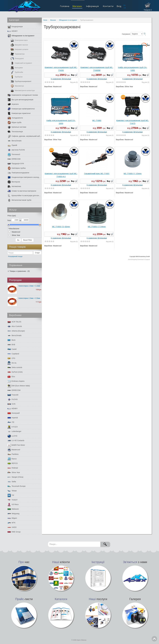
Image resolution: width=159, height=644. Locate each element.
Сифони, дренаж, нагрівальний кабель (25, 136)
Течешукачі (17, 59)
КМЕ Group (14, 532)
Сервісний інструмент (21, 63)
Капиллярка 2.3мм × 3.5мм (29, 298)
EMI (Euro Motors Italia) (19, 386)
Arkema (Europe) (16, 331)
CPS (11, 358)
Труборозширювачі (21, 81)
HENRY (13, 31)
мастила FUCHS (16, 150)
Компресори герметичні (19, 113)
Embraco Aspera (16, 381)
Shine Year (14, 473)
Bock (11, 340)
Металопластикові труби (19, 200)
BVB (11, 345)
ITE (11, 422)
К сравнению (56, 79)
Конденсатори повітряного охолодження (25, 177)
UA (125, 8)
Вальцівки (17, 68)
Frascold (13, 395)
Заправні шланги (19, 49)
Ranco (12, 459)
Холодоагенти (15, 118)
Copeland (13, 354)
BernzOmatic (15, 141)
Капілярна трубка (17, 168)
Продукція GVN (16, 164)
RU (125, 5)
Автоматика (14, 186)
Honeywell (14, 413)
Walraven (13, 509)
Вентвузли (14, 182)
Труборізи (17, 77)
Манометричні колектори (23, 91)
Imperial (13, 418)
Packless (13, 454)
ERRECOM (14, 159)
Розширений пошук (15, 256)
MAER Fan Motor (16, 445)
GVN (11, 404)
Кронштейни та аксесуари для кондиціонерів (25, 196)
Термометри (18, 54)
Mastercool (14, 450)
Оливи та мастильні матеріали (22, 191)
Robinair (13, 468)
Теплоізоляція (15, 132)
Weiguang (13, 514)
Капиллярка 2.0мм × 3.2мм (29, 286)
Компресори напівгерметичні (21, 109)
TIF (11, 495)
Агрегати (13, 104)
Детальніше (66, 79)
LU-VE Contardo (16, 441)
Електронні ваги (19, 40)
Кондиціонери (15, 27)
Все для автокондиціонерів (20, 100)
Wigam (12, 518)
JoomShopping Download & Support (139, 259)
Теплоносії (14, 154)
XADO (12, 527)
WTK (11, 523)
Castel (12, 349)
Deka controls (15, 367)
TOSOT (13, 500)
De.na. (12, 363)
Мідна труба (14, 122)
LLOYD (12, 436)
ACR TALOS (14, 322)
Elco (11, 377)
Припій (12, 145)
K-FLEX (13, 427)
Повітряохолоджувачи (18, 173)
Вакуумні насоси (19, 45)
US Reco (13, 504)
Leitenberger (14, 431)
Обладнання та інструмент (21, 36)
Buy (73, 75)
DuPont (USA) (15, 372)
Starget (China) (15, 477)
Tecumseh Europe (17, 486)
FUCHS (13, 399)
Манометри (17, 86)
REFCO (13, 463)
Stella (12, 482)
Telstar (12, 491)
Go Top (154, 639)
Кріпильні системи (17, 127)
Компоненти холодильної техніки (23, 95)
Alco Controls (15, 326)
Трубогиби (17, 72)
